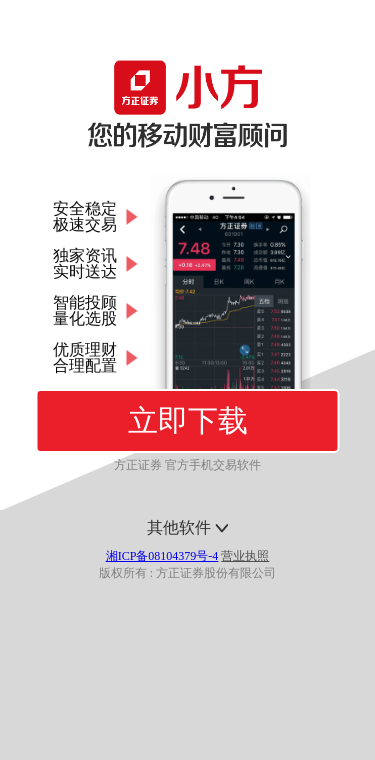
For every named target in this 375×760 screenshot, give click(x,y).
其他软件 (187, 527)
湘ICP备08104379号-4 (162, 556)
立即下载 (188, 420)
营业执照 (245, 556)
